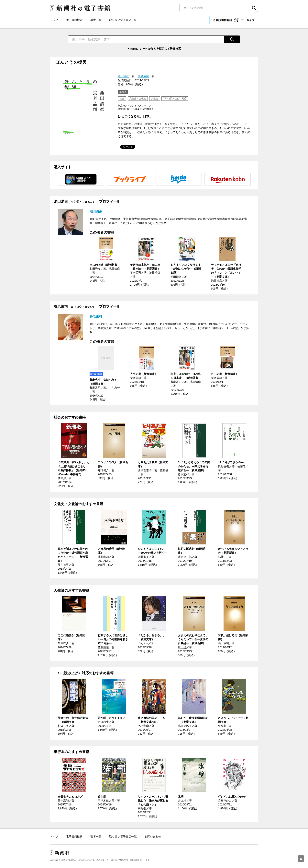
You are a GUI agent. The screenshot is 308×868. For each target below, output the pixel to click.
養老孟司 (143, 76)
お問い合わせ (153, 837)
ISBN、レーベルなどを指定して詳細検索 (156, 49)
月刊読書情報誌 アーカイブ (234, 20)
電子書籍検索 (74, 20)
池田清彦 (123, 76)
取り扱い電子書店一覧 (123, 20)
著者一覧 (96, 20)
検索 (254, 8)
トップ (54, 20)
